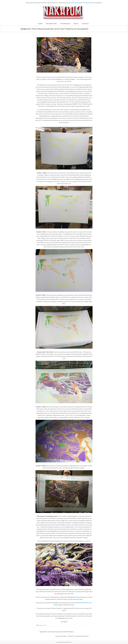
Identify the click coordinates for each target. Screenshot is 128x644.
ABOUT (76, 24)
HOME (40, 24)
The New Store (87, 3)
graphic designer (83, 538)
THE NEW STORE (51, 24)
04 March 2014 (42, 625)
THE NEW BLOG (65, 24)
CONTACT (85, 24)
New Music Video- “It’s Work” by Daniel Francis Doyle (73, 636)
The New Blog (75, 3)
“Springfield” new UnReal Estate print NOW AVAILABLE (56, 632)
